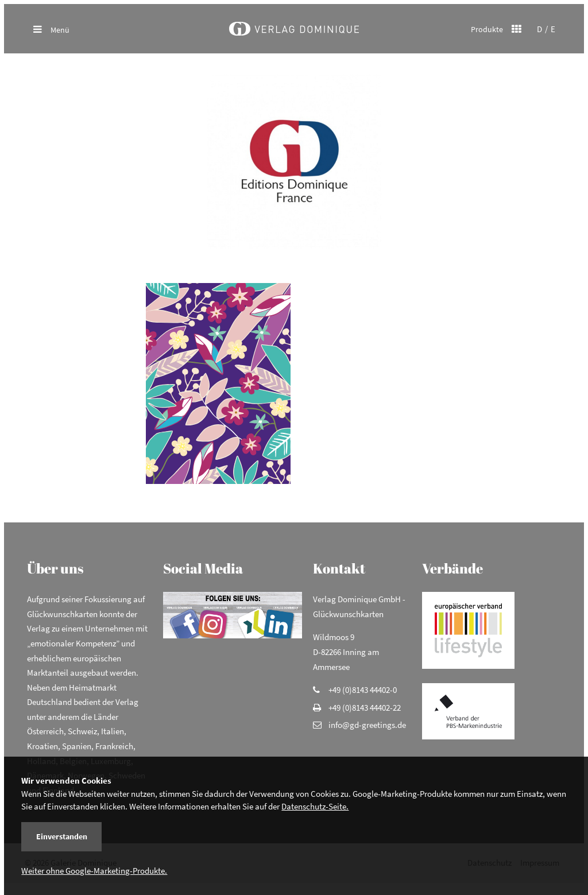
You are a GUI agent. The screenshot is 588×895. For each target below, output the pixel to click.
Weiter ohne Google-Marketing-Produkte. (94, 871)
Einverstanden (62, 836)
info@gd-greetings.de (367, 733)
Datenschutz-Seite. (315, 806)
